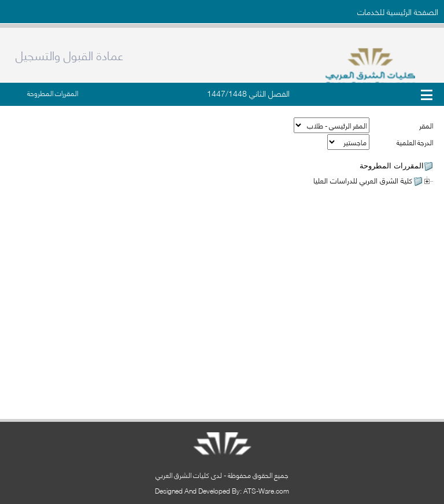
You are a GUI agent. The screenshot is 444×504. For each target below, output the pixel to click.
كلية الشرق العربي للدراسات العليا (363, 180)
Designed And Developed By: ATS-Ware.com (222, 490)
